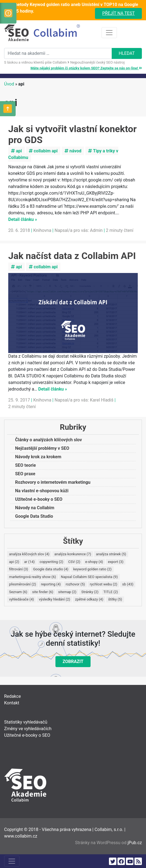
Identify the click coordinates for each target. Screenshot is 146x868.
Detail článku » (23, 219)
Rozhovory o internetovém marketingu (53, 482)
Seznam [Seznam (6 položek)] (18, 592)
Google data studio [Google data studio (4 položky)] (51, 569)
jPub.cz (135, 843)
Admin (96, 230)
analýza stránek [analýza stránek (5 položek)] (111, 554)
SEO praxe (25, 474)
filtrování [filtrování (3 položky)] (19, 569)
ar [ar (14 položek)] (29, 562)
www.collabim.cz (21, 836)
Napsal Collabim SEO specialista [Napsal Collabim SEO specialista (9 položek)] (89, 577)
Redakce (12, 696)
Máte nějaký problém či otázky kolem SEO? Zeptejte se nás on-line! (86, 68)
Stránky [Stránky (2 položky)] (90, 592)
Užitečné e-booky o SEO (39, 499)
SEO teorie (26, 465)
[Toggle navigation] (109, 33)
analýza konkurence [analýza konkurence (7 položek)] (73, 554)
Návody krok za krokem (38, 457)
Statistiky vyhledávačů (26, 722)
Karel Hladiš (102, 400)
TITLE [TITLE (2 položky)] (111, 592)
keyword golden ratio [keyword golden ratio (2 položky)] (92, 569)
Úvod (9, 84)
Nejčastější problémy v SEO (42, 448)
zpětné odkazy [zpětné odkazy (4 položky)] (89, 599)
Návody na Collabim (35, 508)
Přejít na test (118, 13)
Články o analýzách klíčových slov (48, 440)
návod (73, 151)
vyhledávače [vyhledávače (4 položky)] (21, 599)
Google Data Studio (34, 516)
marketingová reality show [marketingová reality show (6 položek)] (33, 577)
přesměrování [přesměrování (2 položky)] (23, 584)
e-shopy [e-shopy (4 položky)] (94, 562)
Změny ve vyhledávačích (28, 729)
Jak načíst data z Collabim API (72, 256)
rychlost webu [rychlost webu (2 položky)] (103, 584)
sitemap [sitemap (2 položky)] (67, 592)
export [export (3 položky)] (116, 562)
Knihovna (42, 230)
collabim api (43, 151)
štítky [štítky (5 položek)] (115, 599)
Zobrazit (73, 661)
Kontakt (12, 703)
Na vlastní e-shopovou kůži (42, 491)
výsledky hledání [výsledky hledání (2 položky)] (54, 599)
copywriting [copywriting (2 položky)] (51, 562)
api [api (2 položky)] (14, 562)
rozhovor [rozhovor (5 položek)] (75, 584)
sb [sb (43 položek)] (128, 584)
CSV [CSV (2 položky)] (74, 562)
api (16, 151)
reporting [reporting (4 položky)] (51, 584)
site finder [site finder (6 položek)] (43, 592)
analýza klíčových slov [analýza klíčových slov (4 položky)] (29, 554)
